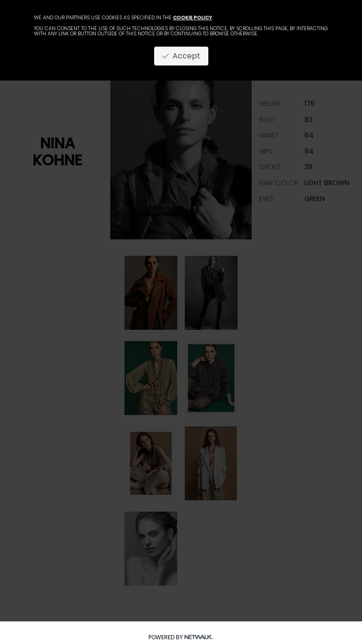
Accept (181, 56)
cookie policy (193, 18)
